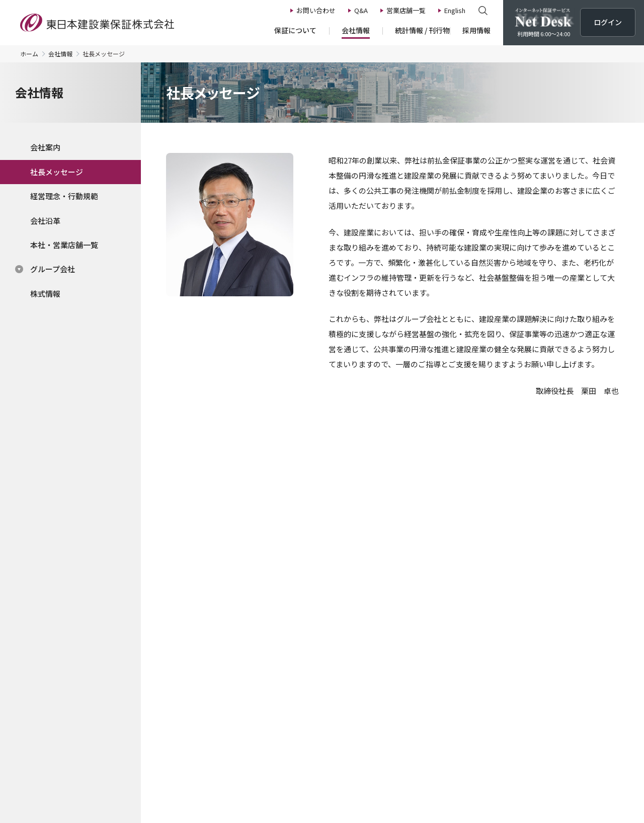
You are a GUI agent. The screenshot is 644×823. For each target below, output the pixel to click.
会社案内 (45, 147)
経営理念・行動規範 (64, 196)
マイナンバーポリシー (242, 766)
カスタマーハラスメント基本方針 (337, 766)
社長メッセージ (57, 172)
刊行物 (319, 672)
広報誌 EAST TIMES (341, 686)
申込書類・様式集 (99, 700)
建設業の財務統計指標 (344, 659)
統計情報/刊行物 (339, 615)
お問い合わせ (549, 638)
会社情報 (60, 54)
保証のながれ (92, 631)
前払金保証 (88, 644)
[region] (70, 222)
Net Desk (543, 686)
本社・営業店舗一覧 (64, 245)
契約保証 (85, 659)
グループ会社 (53, 269)
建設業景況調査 (334, 644)
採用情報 (447, 615)
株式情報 (45, 294)
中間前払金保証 (95, 686)
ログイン (492, 478)
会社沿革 (45, 221)
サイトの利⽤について (433, 766)
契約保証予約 (92, 672)
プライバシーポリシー (161, 766)
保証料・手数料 (95, 713)
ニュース (541, 615)
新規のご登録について (106, 727)
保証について (95, 615)
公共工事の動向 (334, 631)
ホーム (29, 54)
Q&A (534, 662)
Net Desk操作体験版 (456, 543)
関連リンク (498, 766)
